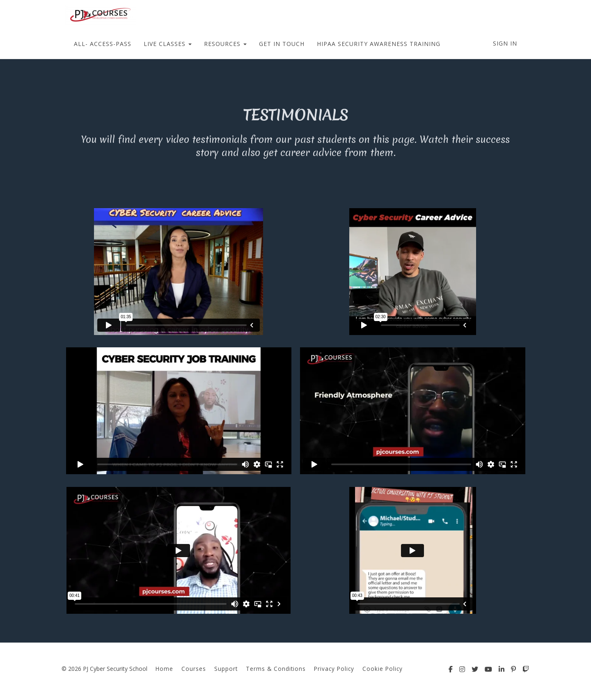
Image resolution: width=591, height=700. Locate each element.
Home (164, 669)
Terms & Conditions (276, 669)
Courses (194, 669)
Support (226, 669)
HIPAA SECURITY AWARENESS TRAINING (379, 44)
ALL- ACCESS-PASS (103, 44)
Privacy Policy (334, 669)
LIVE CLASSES (168, 44)
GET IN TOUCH (282, 44)
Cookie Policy (383, 669)
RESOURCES (225, 44)
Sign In (505, 43)
